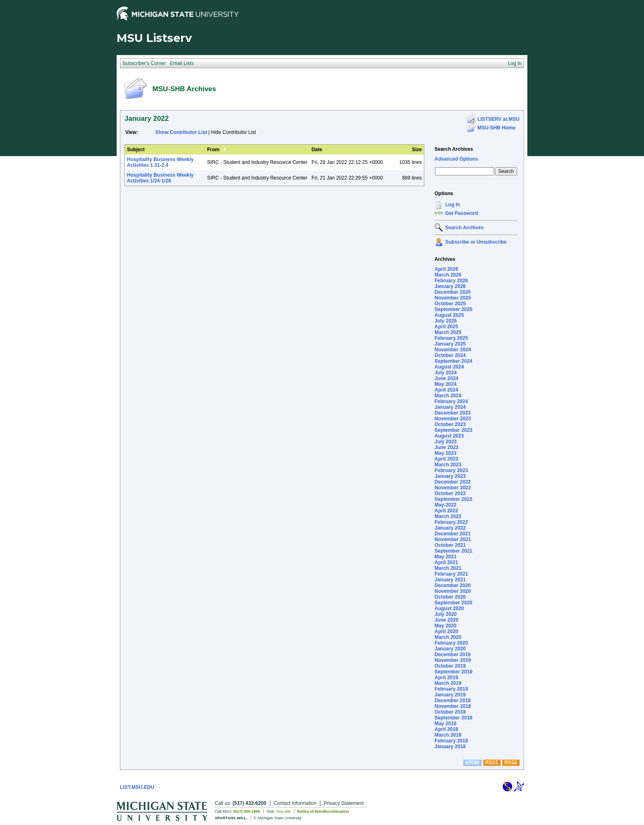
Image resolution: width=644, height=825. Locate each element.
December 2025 (453, 292)
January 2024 (450, 407)
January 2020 (450, 649)
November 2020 (453, 591)
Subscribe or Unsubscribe (476, 242)
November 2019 (453, 660)
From (213, 150)
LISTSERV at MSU (499, 119)
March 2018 (448, 735)
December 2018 (453, 701)
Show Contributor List (181, 132)
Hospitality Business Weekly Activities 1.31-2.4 (160, 162)
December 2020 (453, 585)
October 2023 (450, 424)
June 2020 (446, 620)
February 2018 (451, 741)
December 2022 (453, 482)
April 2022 (446, 511)
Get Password (462, 213)
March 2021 (448, 568)
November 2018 (453, 706)
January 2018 (450, 747)
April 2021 (446, 562)
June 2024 (446, 378)
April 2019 (446, 678)
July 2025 (446, 321)
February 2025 (451, 338)
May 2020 (445, 626)
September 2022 (453, 499)
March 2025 (448, 332)
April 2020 (446, 631)
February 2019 (451, 689)
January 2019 (450, 695)
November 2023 (453, 419)
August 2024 (449, 367)
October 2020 (450, 597)
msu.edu (283, 811)
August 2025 (449, 315)
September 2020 (453, 603)
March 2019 (448, 683)
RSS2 (511, 763)
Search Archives (454, 149)
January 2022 (450, 528)
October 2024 (450, 355)
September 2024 (453, 361)
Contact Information (295, 803)
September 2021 (453, 551)
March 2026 (448, 275)
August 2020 (449, 608)
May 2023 (445, 453)
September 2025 (453, 309)
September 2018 (453, 718)
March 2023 (448, 465)
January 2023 (450, 476)
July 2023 (446, 442)
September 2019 (453, 672)
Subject (136, 150)
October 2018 (450, 712)
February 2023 (451, 470)
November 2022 (453, 488)
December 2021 (453, 534)
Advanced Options (456, 159)
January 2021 (450, 580)
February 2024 (451, 401)
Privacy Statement (344, 803)
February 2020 (451, 643)
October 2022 (450, 493)
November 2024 (453, 350)
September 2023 (453, 430)
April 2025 (446, 327)
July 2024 (446, 373)
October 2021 (450, 545)
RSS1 (492, 763)
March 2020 (448, 637)
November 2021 (453, 539)
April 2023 (446, 459)
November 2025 (453, 298)
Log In (453, 205)
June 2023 (446, 447)
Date (317, 150)
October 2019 (450, 666)
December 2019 (453, 654)
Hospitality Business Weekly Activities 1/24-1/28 (160, 178)
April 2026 (446, 269)
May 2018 (445, 724)
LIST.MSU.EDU (137, 787)
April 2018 (446, 729)
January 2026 (450, 286)
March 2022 (448, 516)
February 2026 (451, 281)
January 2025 (450, 344)
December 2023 (453, 413)
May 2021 (445, 557)
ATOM (472, 763)
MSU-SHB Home (497, 128)
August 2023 (449, 436)
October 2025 (450, 304)
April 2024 (446, 390)
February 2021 (451, 574)
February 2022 (451, 522)
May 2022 (445, 505)
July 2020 (446, 614)
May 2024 (445, 384)
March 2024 (448, 396)
